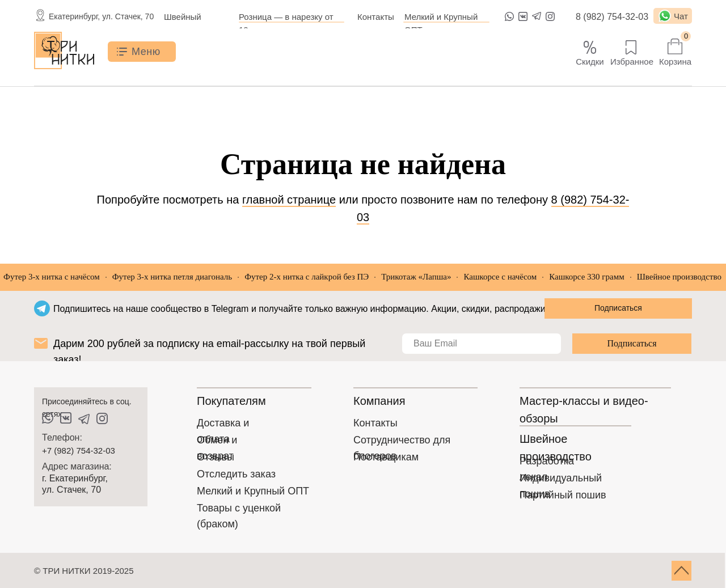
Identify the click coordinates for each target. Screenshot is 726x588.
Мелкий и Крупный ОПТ (253, 491)
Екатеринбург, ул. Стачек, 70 (101, 16)
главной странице (289, 200)
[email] (482, 344)
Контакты (376, 17)
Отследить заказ (236, 474)
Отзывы (216, 457)
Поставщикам (386, 457)
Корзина (675, 62)
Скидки (590, 62)
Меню (146, 52)
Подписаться (632, 343)
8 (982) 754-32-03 (612, 17)
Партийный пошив (563, 495)
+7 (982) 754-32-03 (79, 450)
